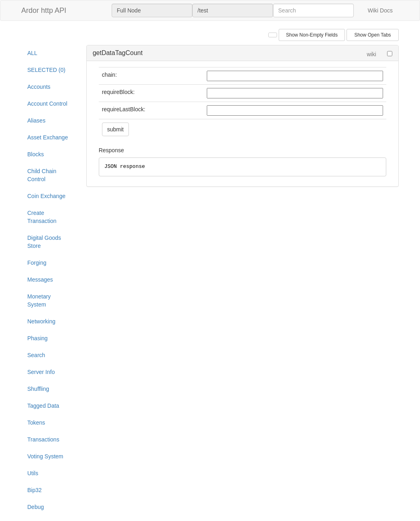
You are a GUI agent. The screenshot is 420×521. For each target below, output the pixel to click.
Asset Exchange (48, 137)
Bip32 (35, 490)
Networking (41, 321)
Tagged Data (43, 406)
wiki (371, 54)
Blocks (36, 154)
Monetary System (39, 300)
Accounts (39, 87)
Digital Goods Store (44, 242)
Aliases (36, 121)
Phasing (38, 338)
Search (36, 355)
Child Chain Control (42, 175)
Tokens (36, 423)
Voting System (45, 456)
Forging (37, 263)
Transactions (43, 439)
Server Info (41, 372)
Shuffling (38, 389)
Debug (36, 507)
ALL (32, 53)
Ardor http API (44, 10)
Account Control (47, 104)
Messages (40, 280)
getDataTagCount (118, 53)
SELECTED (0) (46, 70)
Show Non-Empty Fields (312, 35)
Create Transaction (42, 217)
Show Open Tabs (372, 35)
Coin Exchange (46, 196)
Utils (33, 473)
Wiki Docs (380, 10)
